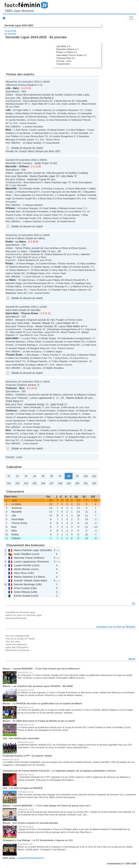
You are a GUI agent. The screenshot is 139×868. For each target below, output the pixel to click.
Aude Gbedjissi (23, 554)
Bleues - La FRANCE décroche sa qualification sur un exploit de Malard (42, 703)
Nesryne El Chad (43, 113)
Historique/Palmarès (16, 618)
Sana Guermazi (39, 290)
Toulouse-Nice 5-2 (66, 58)
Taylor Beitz (38, 104)
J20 (77, 483)
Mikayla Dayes (37, 273)
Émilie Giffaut (15, 286)
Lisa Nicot (25, 335)
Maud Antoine (89, 104)
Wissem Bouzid (73, 280)
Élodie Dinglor (49, 338)
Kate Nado (22, 257)
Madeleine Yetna (14, 293)
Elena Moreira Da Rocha (37, 98)
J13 (17, 483)
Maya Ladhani (37, 365)
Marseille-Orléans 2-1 (68, 49)
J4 (34, 476)
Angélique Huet (82, 283)
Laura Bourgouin (67, 195)
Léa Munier (24, 133)
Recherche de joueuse (17, 650)
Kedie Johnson (68, 113)
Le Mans (21, 242)
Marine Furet (41, 358)
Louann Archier (23, 565)
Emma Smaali (22, 596)
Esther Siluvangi (55, 286)
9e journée (10, 34)
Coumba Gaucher (33, 329)
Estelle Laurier (50, 430)
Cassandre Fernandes (37, 211)
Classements (63, 64)
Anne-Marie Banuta (82, 270)
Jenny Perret (42, 195)
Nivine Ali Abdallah (59, 421)
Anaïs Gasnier (33, 286)
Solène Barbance (54, 254)
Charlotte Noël (13, 211)
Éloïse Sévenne (32, 254)
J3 (26, 476)
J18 (60, 483)
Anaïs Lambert (69, 104)
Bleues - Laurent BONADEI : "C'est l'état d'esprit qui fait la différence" (42, 669)
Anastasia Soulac (35, 404)
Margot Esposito (39, 361)
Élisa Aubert (16, 332)
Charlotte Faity (38, 251)
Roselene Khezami (28, 192)
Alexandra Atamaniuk (28, 417)
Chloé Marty (12, 401)
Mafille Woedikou (55, 368)
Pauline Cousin (13, 215)
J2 (17, 476)
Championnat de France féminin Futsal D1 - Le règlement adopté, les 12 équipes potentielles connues (59, 771)
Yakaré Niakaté (46, 434)
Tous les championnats (17, 636)
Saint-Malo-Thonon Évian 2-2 (71, 55)
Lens (69, 61)
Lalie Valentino (34, 368)
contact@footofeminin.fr (31, 858)
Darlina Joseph (24, 198)
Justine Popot (51, 215)
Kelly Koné (90, 329)
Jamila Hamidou (17, 120)
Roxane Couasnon (54, 189)
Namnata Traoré (37, 179)
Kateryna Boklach (34, 205)
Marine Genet (67, 411)
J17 (51, 483)
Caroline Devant (47, 264)
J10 (86, 476)
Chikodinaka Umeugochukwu (62, 329)
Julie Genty (21, 130)
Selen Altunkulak (32, 407)
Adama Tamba (13, 273)
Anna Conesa (38, 120)
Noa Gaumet (31, 443)
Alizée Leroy (32, 215)
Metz (16, 88)
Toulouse (11, 388)
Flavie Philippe (27, 264)
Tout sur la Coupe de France (20, 639)
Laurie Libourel (32, 277)
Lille (8, 88)
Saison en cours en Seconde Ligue (24, 615)
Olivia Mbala (22, 113)
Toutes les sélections (16, 644)
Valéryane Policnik (81, 120)
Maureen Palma (88, 355)
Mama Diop (46, 198)
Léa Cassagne (30, 437)
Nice (22, 388)
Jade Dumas (28, 280)
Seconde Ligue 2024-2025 (19, 25)
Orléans (24, 166)
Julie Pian (86, 117)
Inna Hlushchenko (59, 120)
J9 (77, 476)
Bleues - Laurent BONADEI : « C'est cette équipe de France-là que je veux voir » (47, 806)
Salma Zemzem (80, 361)
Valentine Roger (14, 283)
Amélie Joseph (26, 140)
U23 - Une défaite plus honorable (21, 738)
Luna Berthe (75, 211)
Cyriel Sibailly (50, 208)
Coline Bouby (68, 407)
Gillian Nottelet (33, 143)
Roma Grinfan (71, 414)
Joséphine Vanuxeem (67, 110)
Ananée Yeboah (41, 323)
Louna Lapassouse (41, 398)
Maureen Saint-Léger (28, 430)
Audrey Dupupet (29, 208)
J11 (94, 476)
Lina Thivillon (12, 136)
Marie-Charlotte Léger (43, 176)
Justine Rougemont (63, 136)
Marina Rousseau (70, 430)
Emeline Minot (68, 345)
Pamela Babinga (27, 345)
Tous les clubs (13, 642)
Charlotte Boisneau (15, 342)
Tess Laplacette (23, 195)
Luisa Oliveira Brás (34, 136)
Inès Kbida (67, 176)
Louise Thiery (30, 338)
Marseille (11, 166)
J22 (94, 483)
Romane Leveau (14, 290)
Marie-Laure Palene (50, 280)
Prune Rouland (47, 411)
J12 (9, 483)
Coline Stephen (60, 361)
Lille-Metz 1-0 (63, 46)
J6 (51, 476)
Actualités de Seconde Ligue (20, 612)
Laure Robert (63, 323)
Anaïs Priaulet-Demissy (38, 427)
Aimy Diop (58, 270)
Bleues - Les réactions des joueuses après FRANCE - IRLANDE (38, 686)
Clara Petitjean (77, 130)
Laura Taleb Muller (69, 326)
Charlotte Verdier (31, 189)
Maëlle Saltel (61, 267)
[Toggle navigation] (131, 18)
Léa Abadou (73, 215)
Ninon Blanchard (32, 182)
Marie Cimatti (28, 411)
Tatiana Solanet (75, 398)
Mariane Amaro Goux (71, 208)
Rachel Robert (54, 437)
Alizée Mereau (22, 569)
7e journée (10, 31)
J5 (43, 476)
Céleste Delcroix (63, 101)
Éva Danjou (33, 355)
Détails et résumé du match (27, 148)
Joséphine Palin (77, 437)
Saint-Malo (12, 313)
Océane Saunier (81, 267)
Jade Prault (57, 404)
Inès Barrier (51, 440)
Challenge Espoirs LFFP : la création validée (27, 756)
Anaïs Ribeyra (22, 592)
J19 (69, 483)
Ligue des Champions (17, 647)
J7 (60, 476)
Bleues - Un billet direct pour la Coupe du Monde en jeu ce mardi (39, 721)
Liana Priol (50, 332)
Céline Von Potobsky (18, 358)
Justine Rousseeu (34, 127)
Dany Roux (20, 573)
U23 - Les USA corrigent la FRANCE (23, 788)
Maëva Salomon (78, 290)
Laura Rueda (49, 345)
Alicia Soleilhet (88, 264)
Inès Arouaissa (34, 352)
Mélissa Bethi (42, 133)
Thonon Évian (30, 313)
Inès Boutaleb (81, 133)
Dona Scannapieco (82, 182)
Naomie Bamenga (38, 117)
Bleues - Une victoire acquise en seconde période (30, 823)
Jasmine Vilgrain (53, 277)
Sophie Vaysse (42, 267)
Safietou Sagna (54, 352)
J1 (9, 476)
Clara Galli (28, 434)
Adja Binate (58, 211)
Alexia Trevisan (44, 326)
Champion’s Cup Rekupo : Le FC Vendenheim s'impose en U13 (38, 840)
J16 (43, 483)
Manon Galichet (33, 221)
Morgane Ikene (38, 348)
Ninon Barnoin (41, 270)
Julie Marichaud (84, 434)
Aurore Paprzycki (52, 192)
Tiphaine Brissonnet (19, 267)
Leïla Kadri (50, 221)
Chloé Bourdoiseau (37, 283)
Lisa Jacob (59, 133)
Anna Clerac (62, 358)
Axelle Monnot (68, 221)
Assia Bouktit (53, 143)
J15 (34, 483)
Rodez (9, 242)
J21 (86, 483)
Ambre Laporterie (45, 414)
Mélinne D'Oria (81, 286)
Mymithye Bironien (77, 417)
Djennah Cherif (13, 361)
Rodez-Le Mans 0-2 (67, 52)
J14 (26, 483)
